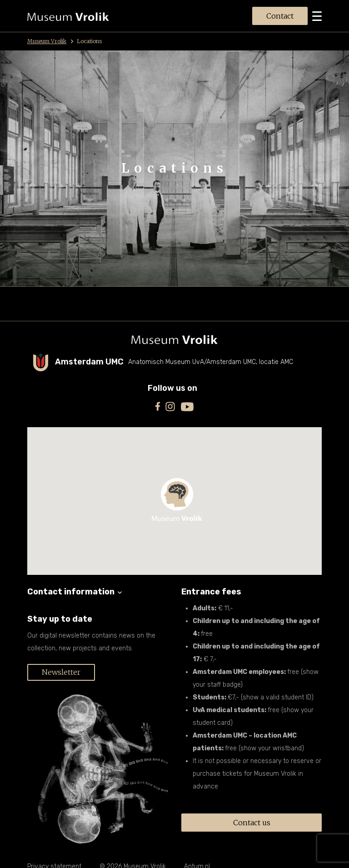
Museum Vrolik (50, 41)
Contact (280, 16)
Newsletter (61, 672)
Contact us (252, 823)
